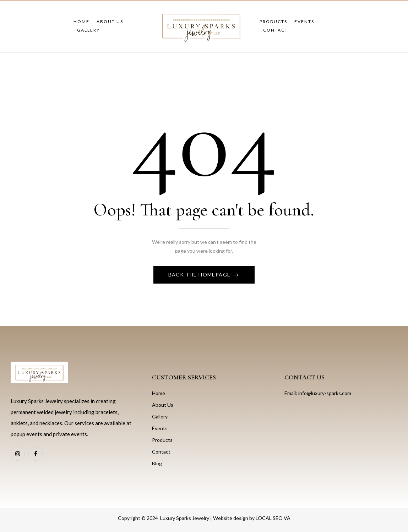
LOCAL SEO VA (273, 518)
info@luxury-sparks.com (325, 393)
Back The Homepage (200, 275)
